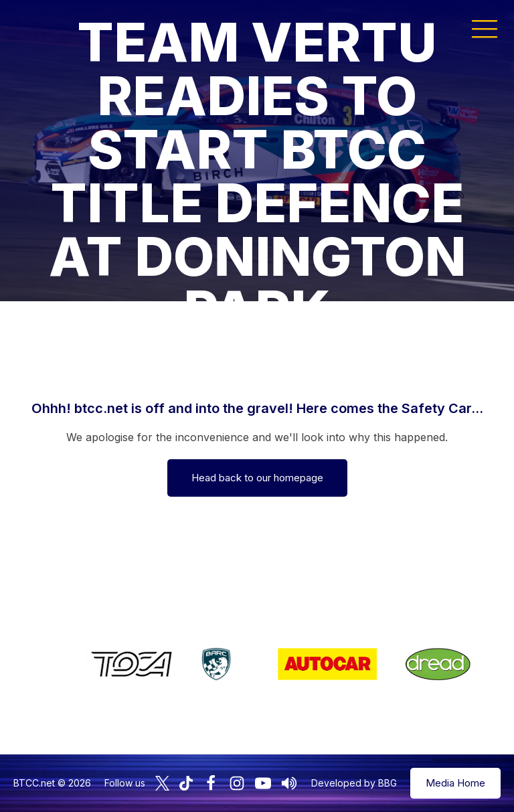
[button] (485, 28)
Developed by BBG (354, 783)
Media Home (455, 783)
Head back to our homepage (257, 478)
